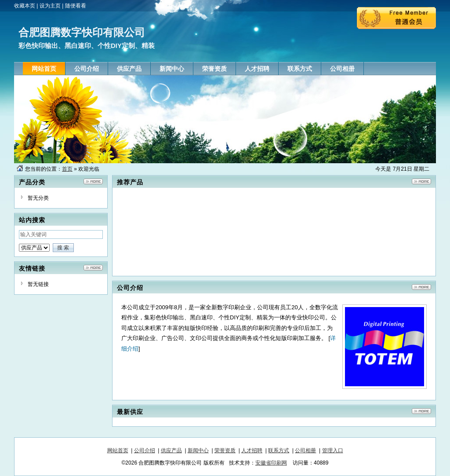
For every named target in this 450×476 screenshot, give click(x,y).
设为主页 (50, 6)
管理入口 (333, 450)
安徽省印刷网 (271, 463)
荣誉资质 (225, 450)
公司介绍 (145, 450)
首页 (67, 169)
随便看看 (76, 6)
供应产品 (171, 450)
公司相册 (305, 450)
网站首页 (118, 450)
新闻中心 (198, 450)
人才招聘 (252, 450)
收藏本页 (25, 6)
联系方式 (279, 450)
